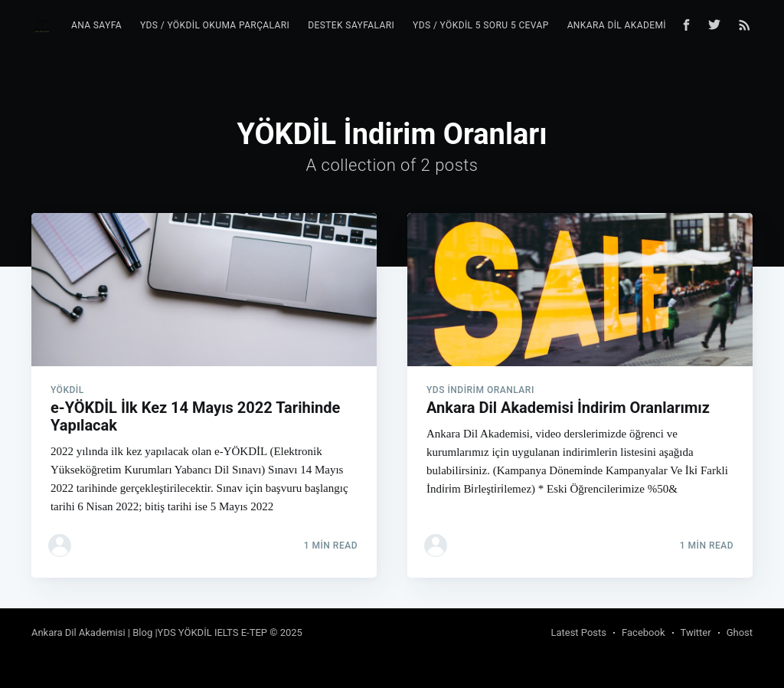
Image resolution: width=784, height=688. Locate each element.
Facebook (643, 632)
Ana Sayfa (96, 25)
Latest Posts (578, 632)
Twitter (696, 632)
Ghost (740, 632)
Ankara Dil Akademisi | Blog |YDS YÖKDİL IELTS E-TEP (149, 632)
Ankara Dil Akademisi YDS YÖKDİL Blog (662, 25)
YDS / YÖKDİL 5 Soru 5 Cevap (481, 25)
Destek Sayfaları (351, 25)
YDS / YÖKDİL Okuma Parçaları (215, 25)
